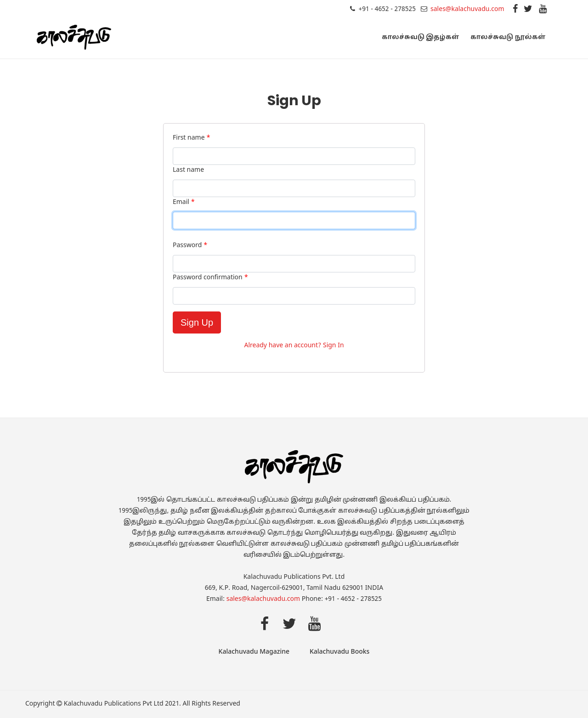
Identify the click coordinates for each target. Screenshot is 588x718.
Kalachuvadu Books (339, 652)
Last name (188, 170)
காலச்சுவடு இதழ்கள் (421, 37)
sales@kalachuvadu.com (467, 9)
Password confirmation (210, 278)
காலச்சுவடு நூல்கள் (508, 37)
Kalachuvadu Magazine (254, 652)
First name (192, 138)
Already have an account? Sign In (294, 346)
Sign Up (197, 322)
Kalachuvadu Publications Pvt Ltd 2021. (122, 704)
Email (184, 202)
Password (190, 246)
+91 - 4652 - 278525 (387, 9)
